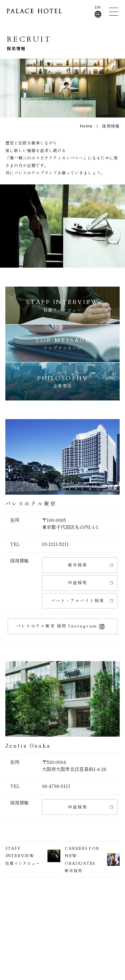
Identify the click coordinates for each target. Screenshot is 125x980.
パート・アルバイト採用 (77, 601)
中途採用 (78, 583)
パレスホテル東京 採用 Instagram (60, 626)
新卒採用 (78, 565)
